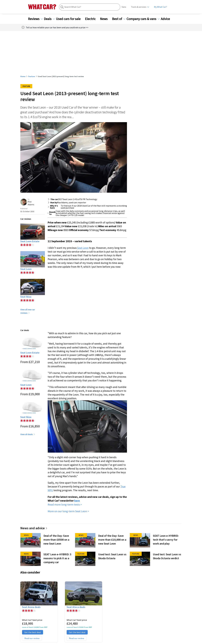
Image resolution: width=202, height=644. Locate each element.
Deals (49, 19)
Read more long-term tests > (65, 504)
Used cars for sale (70, 19)
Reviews (35, 19)
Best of (119, 19)
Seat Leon (83, 248)
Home (23, 76)
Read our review (32, 638)
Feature (32, 76)
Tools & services (139, 7)
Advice (167, 19)
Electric (92, 19)
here (77, 501)
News (105, 19)
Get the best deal (33, 632)
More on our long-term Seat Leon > (68, 511)
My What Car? (160, 7)
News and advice (34, 528)
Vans (124, 7)
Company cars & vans (143, 19)
